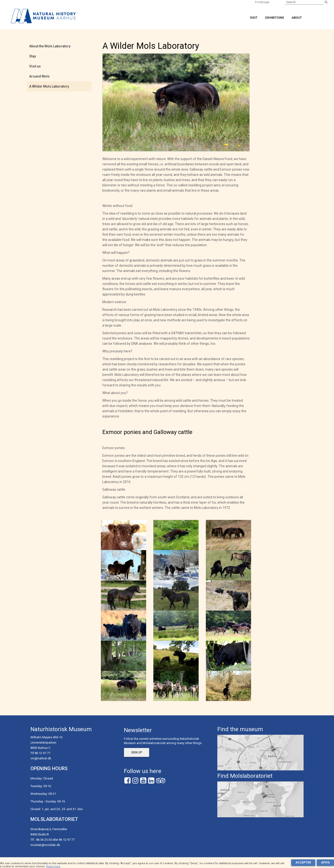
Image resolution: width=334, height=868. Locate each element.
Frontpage (262, 2)
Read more (53, 866)
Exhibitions (275, 18)
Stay (33, 56)
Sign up (137, 752)
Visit (254, 18)
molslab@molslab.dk (45, 845)
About (297, 18)
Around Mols (39, 76)
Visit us (35, 66)
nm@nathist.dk (41, 758)
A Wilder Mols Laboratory (49, 86)
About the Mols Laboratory (50, 46)
